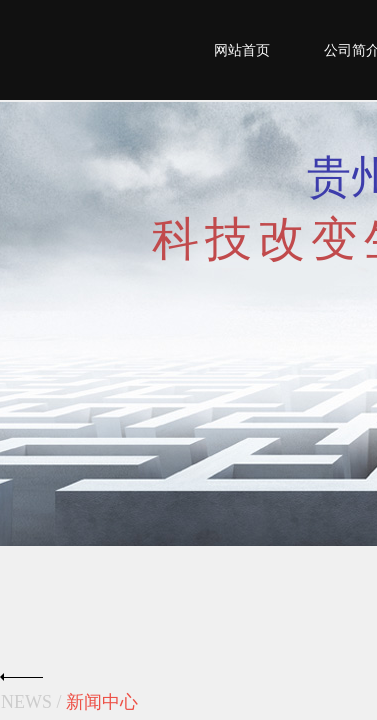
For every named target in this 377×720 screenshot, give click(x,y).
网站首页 (242, 50)
